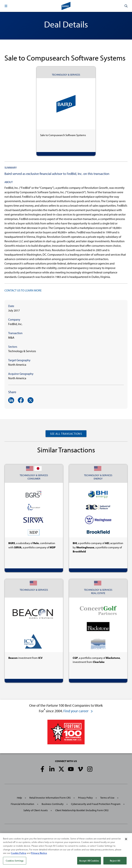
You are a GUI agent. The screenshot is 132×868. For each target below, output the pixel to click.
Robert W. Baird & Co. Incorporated (34, 836)
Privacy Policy (85, 798)
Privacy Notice (39, 857)
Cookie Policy (19, 857)
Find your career (78, 711)
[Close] (126, 843)
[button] (6, 6)
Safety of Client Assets (36, 810)
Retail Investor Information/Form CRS (50, 798)
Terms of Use (107, 798)
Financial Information (22, 804)
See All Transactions (66, 434)
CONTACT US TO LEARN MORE (23, 290)
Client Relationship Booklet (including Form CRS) (82, 810)
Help (19, 798)
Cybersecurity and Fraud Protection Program (96, 804)
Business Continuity (53, 804)
